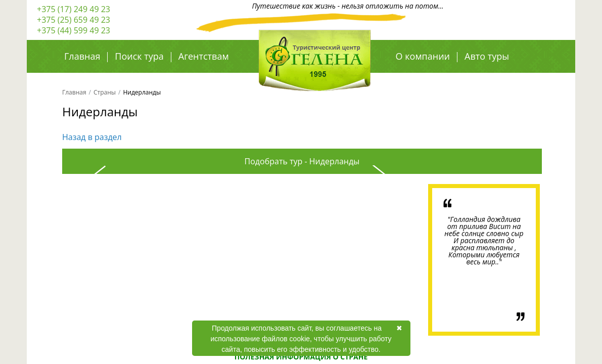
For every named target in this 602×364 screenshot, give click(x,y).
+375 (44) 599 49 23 (74, 30)
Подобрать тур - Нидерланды (302, 161)
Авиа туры (419, 78)
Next (385, 260)
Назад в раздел (92, 137)
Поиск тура (139, 56)
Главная (82, 56)
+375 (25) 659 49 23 (74, 20)
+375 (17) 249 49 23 (74, 9)
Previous (93, 260)
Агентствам (204, 56)
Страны (105, 92)
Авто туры (487, 56)
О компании (423, 56)
